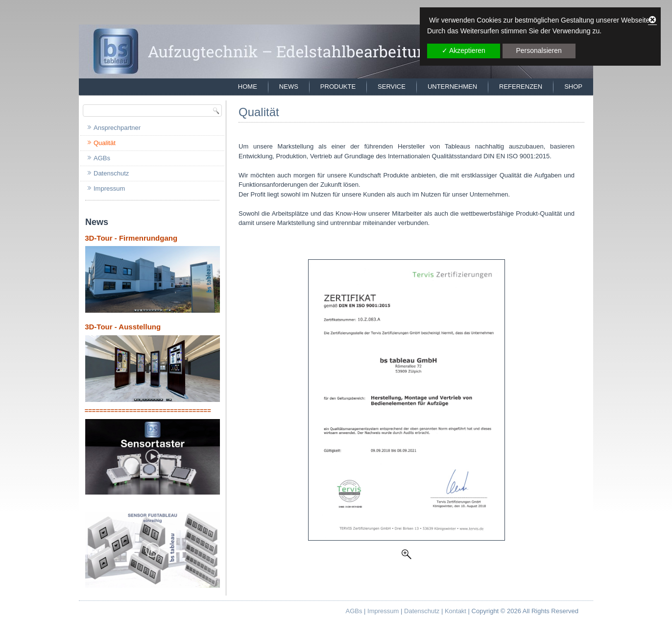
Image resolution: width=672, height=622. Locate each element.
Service (392, 87)
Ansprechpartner (117, 128)
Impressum (109, 188)
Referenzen (521, 87)
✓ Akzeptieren (464, 50)
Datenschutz (111, 173)
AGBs (102, 158)
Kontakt (456, 611)
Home (248, 87)
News (289, 87)
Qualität (105, 143)
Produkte (338, 87)
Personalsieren (539, 50)
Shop (573, 87)
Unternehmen (452, 87)
